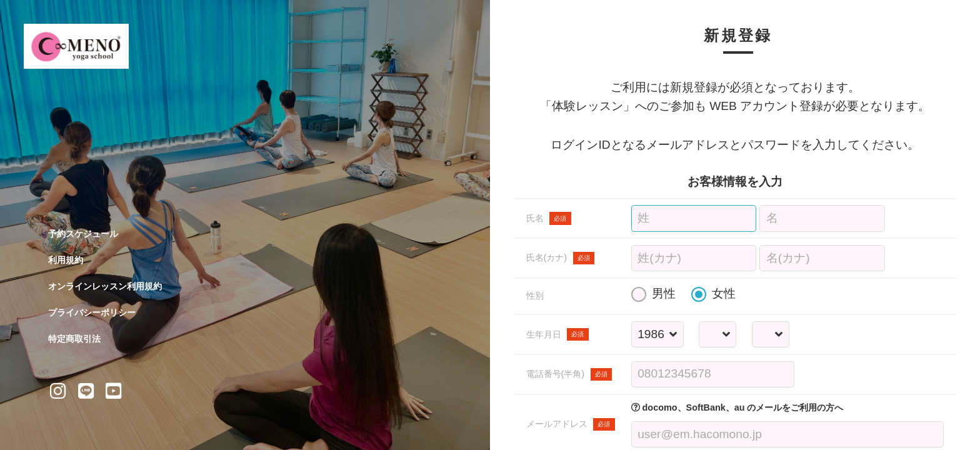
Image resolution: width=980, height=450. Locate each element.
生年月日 (557, 334)
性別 (535, 296)
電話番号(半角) (569, 374)
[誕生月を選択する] (718, 335)
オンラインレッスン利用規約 (105, 286)
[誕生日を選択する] (770, 335)
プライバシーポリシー (92, 312)
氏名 (549, 218)
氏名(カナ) (561, 258)
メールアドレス (571, 424)
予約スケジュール (83, 234)
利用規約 (66, 260)
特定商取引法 (74, 339)
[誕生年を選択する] (657, 335)
